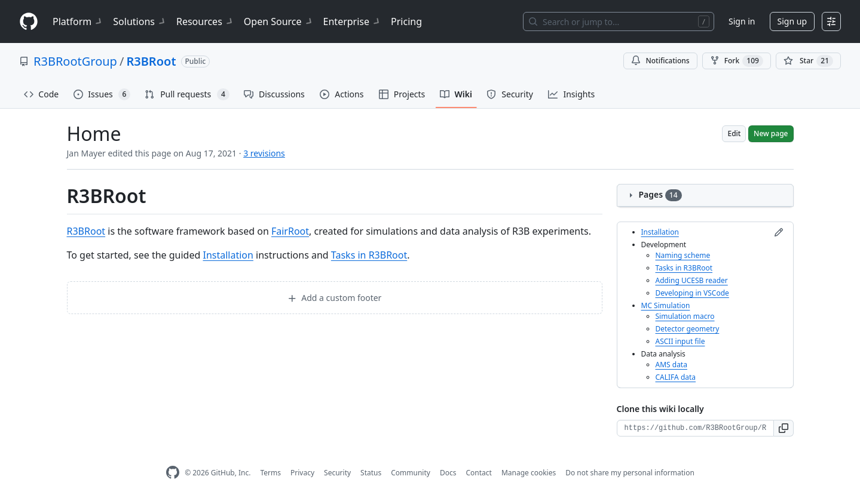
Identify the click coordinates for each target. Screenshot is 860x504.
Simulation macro (685, 316)
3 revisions (264, 153)
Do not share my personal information (630, 473)
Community (411, 473)
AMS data (671, 365)
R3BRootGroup (75, 61)
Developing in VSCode (692, 293)
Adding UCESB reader (692, 280)
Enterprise (352, 21)
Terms (270, 473)
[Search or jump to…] (619, 21)
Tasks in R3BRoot (369, 255)
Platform (78, 21)
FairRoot (290, 231)
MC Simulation (666, 305)
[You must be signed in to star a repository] (808, 61)
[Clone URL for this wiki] (695, 428)
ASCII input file (680, 341)
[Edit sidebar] (779, 232)
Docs (448, 473)
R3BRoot (151, 61)
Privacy (302, 473)
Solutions (140, 21)
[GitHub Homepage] (173, 473)
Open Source (279, 21)
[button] (784, 428)
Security (337, 473)
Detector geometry (688, 329)
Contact (478, 473)
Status (371, 473)
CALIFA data (676, 377)
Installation (228, 255)
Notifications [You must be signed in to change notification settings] (660, 61)
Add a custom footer (335, 298)
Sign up (792, 21)
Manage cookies (529, 473)
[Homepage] (29, 22)
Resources (205, 21)
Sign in (742, 21)
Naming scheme (683, 255)
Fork (737, 61)
